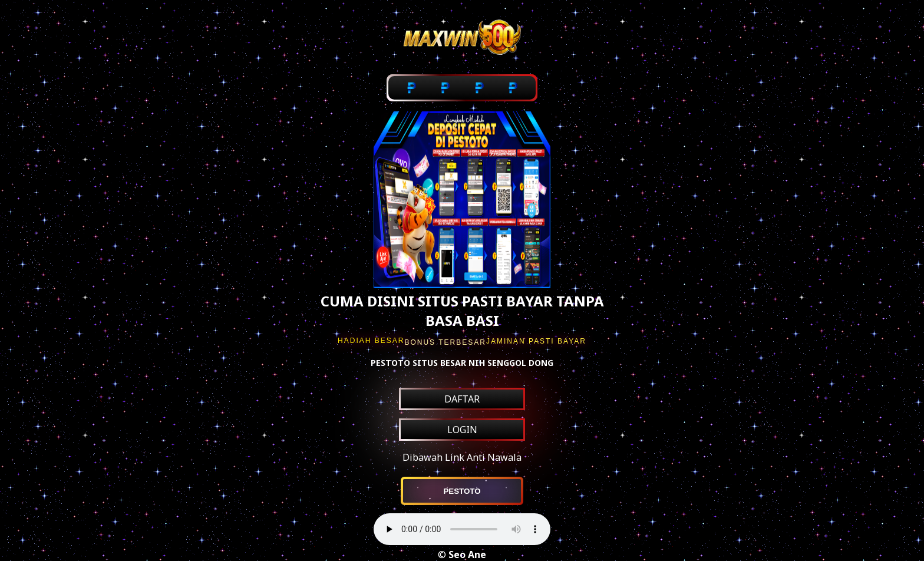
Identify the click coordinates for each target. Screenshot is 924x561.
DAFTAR (462, 399)
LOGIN (462, 430)
